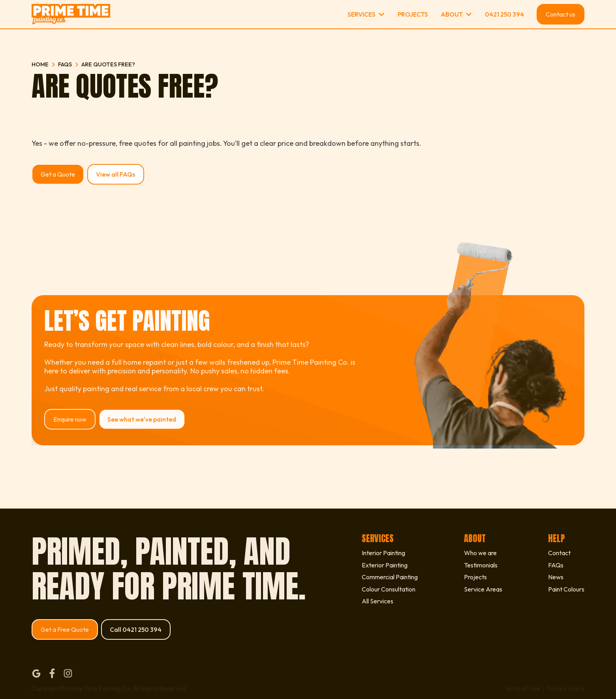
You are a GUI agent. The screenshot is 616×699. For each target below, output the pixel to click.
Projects (413, 14)
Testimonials (481, 565)
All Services (377, 601)
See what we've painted (142, 419)
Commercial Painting (390, 577)
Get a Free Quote (65, 629)
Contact (559, 553)
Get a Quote (58, 174)
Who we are (480, 553)
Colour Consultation (389, 589)
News (556, 577)
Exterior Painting (385, 565)
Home (40, 64)
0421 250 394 (504, 14)
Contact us (561, 14)
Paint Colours (566, 589)
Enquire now (70, 419)
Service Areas (483, 589)
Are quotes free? (108, 64)
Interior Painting (383, 553)
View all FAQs (115, 174)
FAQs (65, 64)
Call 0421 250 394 (136, 629)
